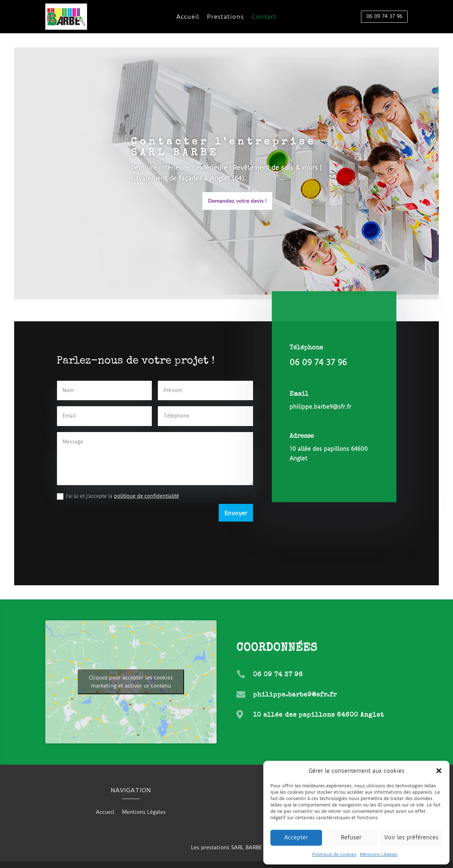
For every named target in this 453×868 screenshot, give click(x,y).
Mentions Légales (379, 854)
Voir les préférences (411, 837)
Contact (264, 17)
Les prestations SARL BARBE (226, 847)
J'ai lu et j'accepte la (118, 496)
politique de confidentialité (147, 496)
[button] (439, 771)
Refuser (351, 837)
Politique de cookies (334, 854)
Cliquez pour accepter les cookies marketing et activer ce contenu (131, 682)
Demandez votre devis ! (237, 201)
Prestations (225, 17)
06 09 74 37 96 (384, 16)
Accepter (296, 837)
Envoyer (236, 513)
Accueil (188, 17)
